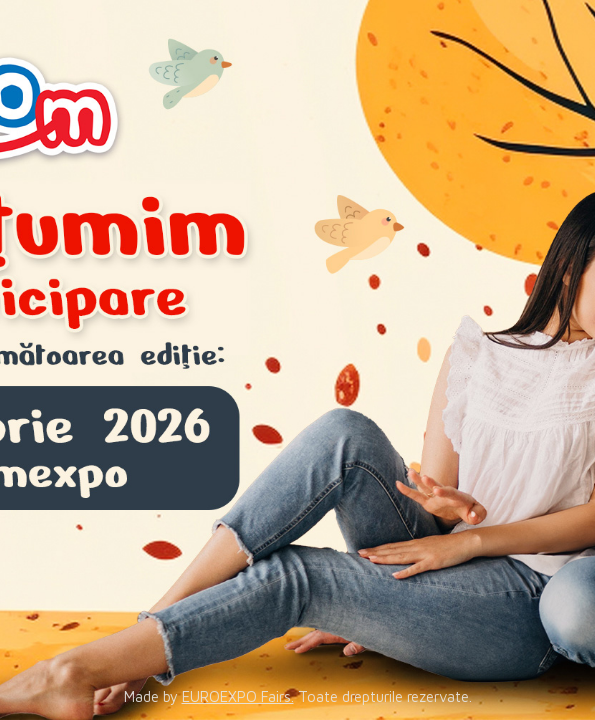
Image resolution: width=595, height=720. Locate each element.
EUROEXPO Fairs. (238, 696)
